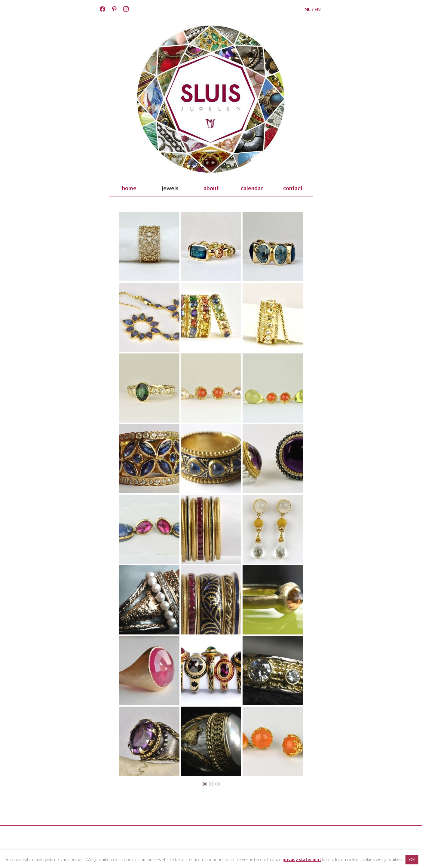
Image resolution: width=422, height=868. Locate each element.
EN (318, 9)
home (129, 188)
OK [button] (412, 860)
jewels (170, 188)
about (211, 188)
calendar (252, 188)
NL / (309, 9)
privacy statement (302, 859)
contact (293, 188)
